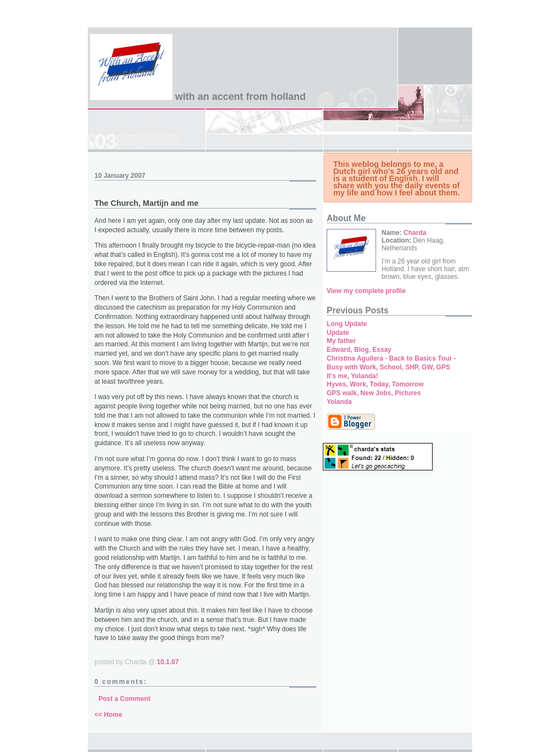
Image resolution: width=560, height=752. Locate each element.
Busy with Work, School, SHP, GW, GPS (388, 367)
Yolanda (339, 402)
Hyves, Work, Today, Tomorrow (375, 384)
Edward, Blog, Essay (359, 350)
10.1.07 (168, 662)
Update (338, 333)
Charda (415, 233)
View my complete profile (366, 291)
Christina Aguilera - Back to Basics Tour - (391, 358)
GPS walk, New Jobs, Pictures (374, 393)
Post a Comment (124, 699)
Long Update (347, 324)
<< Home (108, 715)
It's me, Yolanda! (352, 376)
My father (341, 341)
